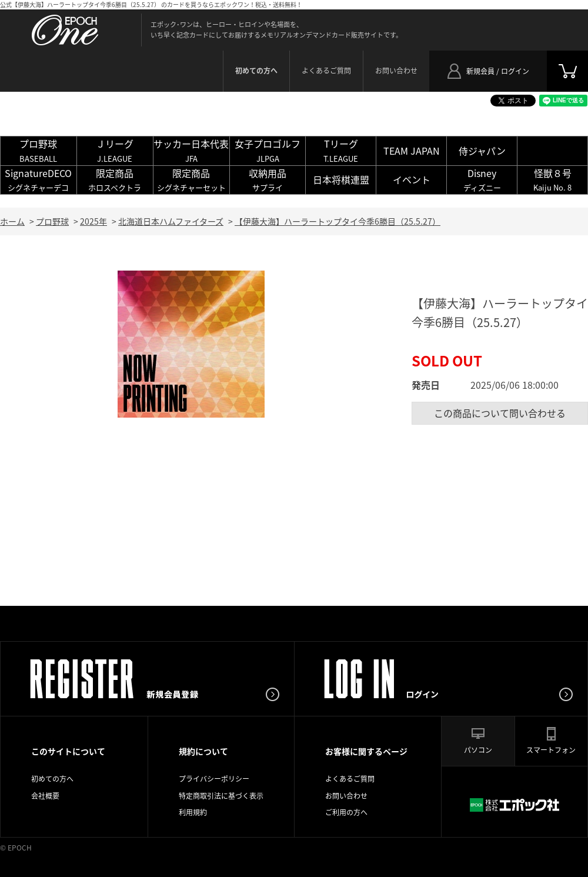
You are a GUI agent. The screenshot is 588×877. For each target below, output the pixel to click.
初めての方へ (52, 779)
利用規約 (193, 812)
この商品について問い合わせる (500, 413)
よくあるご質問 (326, 71)
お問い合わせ (396, 71)
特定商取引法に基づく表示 (221, 796)
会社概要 (45, 796)
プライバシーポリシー (214, 779)
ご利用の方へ (346, 812)
